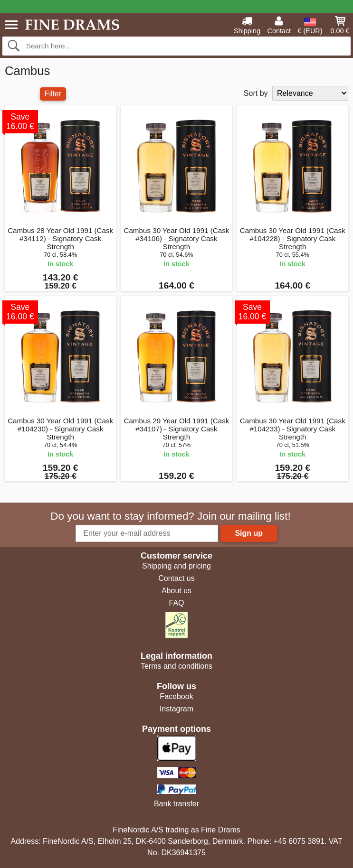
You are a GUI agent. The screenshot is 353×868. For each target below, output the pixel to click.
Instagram (176, 709)
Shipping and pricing (176, 566)
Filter (53, 94)
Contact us (176, 578)
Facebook (176, 696)
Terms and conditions (176, 666)
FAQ (176, 603)
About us (176, 591)
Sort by (256, 93)
